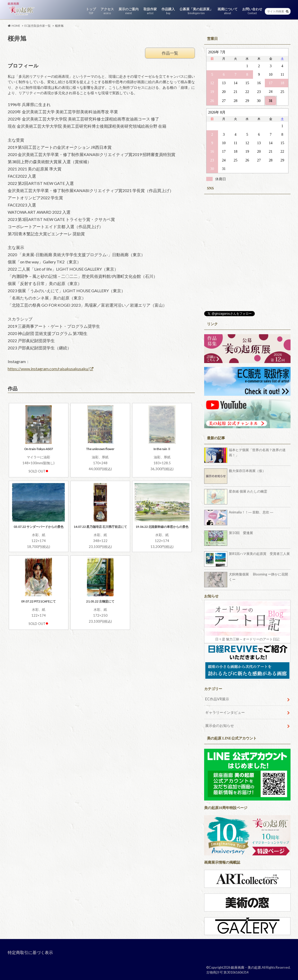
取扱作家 (150, 11)
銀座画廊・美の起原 (246, 967)
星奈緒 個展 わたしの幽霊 (248, 491)
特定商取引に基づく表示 (30, 952)
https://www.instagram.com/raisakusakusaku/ (48, 369)
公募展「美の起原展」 (196, 11)
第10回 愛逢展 (243, 533)
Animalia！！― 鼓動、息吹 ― (251, 512)
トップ (91, 11)
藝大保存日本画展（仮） (247, 471)
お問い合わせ (252, 11)
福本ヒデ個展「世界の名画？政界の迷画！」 (257, 452)
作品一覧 (170, 53)
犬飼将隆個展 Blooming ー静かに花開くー (258, 577)
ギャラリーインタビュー (225, 712)
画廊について (228, 11)
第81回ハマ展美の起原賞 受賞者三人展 (259, 554)
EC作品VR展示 (217, 699)
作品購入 (168, 11)
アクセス (107, 11)
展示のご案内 (129, 11)
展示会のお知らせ (220, 725)
